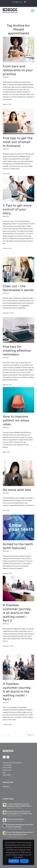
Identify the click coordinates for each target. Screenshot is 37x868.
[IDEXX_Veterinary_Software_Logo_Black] (15, 11)
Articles (6, 77)
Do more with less (17, 490)
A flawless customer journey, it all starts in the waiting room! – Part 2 (17, 613)
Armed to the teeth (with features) (18, 546)
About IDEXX (7, 775)
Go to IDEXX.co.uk (17, 2)
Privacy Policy (7, 768)
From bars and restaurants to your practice (18, 70)
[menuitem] (17, 2)
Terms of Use (7, 770)
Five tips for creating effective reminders (17, 351)
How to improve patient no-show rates (16, 420)
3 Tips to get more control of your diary (17, 209)
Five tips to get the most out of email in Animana (18, 142)
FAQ (4, 773)
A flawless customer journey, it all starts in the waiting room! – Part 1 (17, 692)
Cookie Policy (7, 765)
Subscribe (6, 787)
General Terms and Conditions (13, 763)
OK (24, 861)
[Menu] (32, 11)
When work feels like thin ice (16, 819)
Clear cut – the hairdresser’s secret (18, 288)
